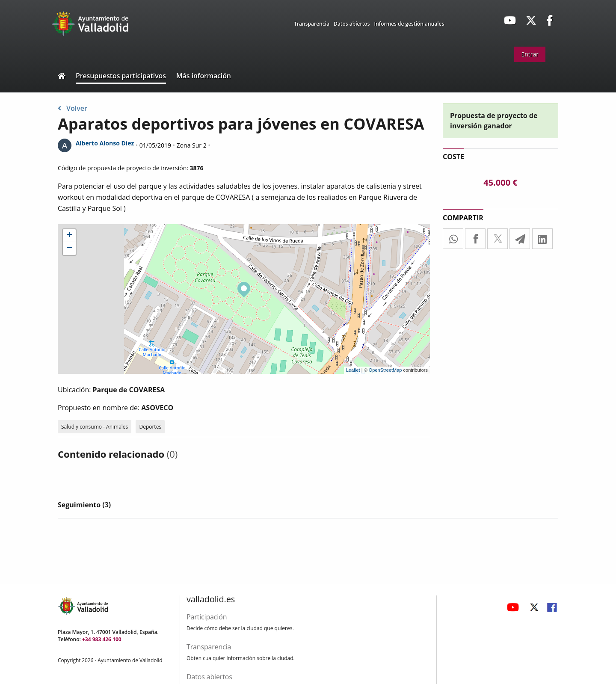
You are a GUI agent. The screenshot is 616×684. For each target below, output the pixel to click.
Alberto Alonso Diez (105, 143)
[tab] (84, 506)
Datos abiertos (352, 24)
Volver (73, 108)
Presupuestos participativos (121, 76)
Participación (207, 617)
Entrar (530, 54)
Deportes (150, 427)
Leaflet (353, 370)
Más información (204, 76)
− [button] (70, 249)
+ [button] (70, 236)
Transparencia (312, 24)
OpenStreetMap (385, 370)
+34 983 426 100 (102, 639)
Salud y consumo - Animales (95, 427)
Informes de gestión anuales (409, 24)
